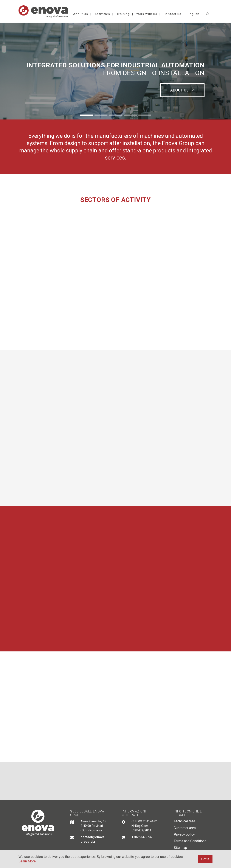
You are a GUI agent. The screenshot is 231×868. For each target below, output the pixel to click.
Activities (102, 14)
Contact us (172, 14)
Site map (180, 848)
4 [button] (130, 115)
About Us (81, 14)
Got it (205, 859)
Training (123, 14)
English (194, 14)
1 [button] (86, 115)
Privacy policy (184, 835)
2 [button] (101, 115)
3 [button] (116, 115)
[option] (115, 71)
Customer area (185, 828)
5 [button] (145, 115)
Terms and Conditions (190, 841)
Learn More (27, 861)
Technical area (184, 821)
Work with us (147, 14)
